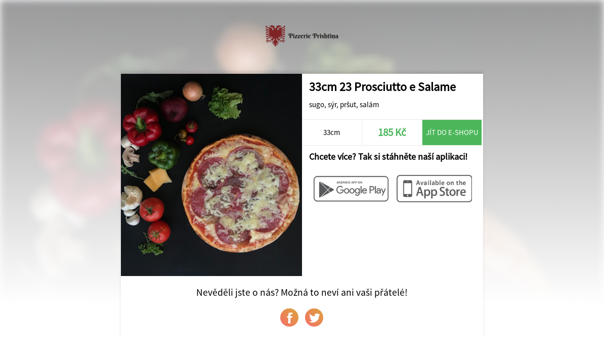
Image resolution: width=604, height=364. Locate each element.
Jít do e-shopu (452, 132)
